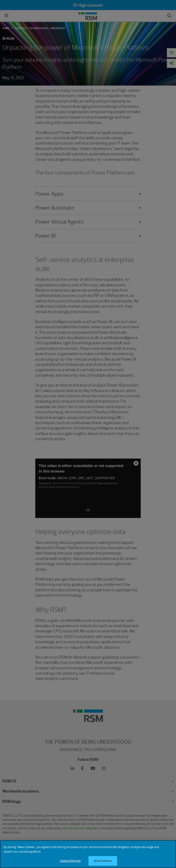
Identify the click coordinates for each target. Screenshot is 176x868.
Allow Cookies (103, 861)
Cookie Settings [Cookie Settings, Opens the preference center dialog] (70, 861)
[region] (88, 854)
